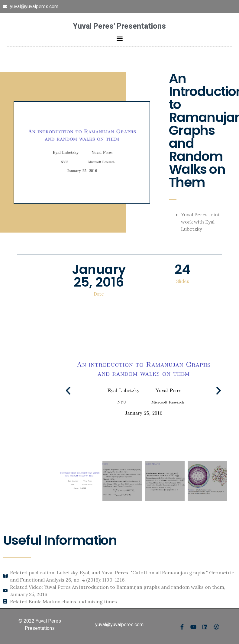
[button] (119, 38)
